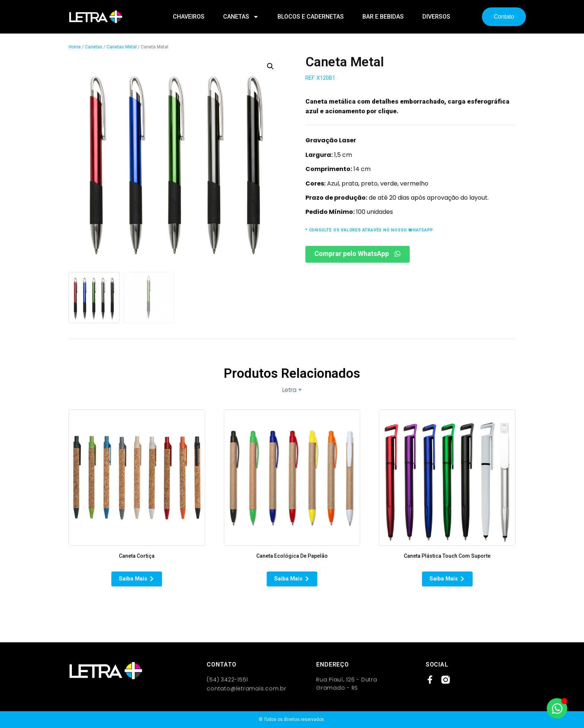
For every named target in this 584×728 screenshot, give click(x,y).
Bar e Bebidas (383, 17)
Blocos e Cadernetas (311, 17)
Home (75, 47)
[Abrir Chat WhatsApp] (557, 708)
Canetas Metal (122, 47)
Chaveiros (189, 17)
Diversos (436, 17)
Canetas (241, 17)
